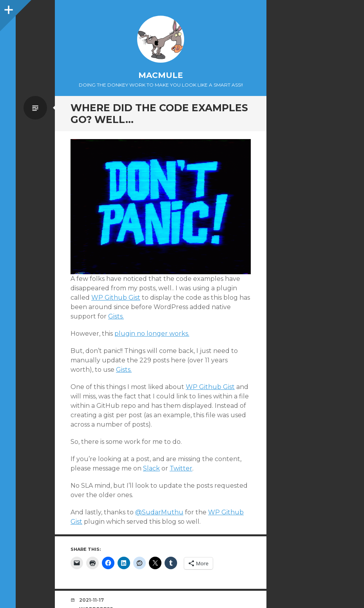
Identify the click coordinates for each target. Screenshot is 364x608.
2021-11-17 (91, 600)
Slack (151, 468)
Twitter (181, 468)
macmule (161, 75)
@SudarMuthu (159, 512)
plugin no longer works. (152, 334)
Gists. (116, 316)
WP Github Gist (116, 298)
